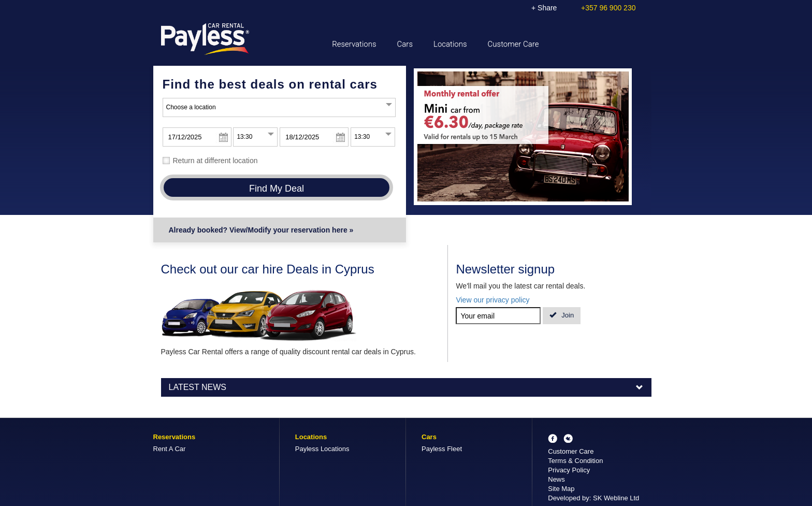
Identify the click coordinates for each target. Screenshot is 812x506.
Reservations (354, 44)
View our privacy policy (492, 300)
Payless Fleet (442, 449)
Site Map (561, 489)
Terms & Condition (575, 461)
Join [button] (562, 315)
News (556, 479)
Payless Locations (322, 449)
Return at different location (215, 161)
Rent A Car (170, 449)
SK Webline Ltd (616, 498)
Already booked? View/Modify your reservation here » (261, 230)
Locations (450, 44)
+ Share (544, 8)
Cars (405, 44)
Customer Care (513, 44)
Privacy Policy (569, 470)
